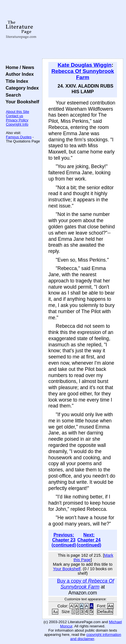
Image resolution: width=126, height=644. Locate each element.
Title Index (16, 81)
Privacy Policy (17, 120)
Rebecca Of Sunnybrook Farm (83, 74)
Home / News (19, 67)
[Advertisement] (83, 30)
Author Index (18, 74)
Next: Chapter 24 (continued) (89, 540)
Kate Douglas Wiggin (85, 65)
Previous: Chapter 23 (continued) (64, 540)
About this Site (18, 112)
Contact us (14, 116)
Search (12, 95)
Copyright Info (17, 124)
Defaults (105, 612)
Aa (111, 606)
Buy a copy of (86, 584)
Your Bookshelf (21, 102)
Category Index (21, 88)
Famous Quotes (19, 137)
